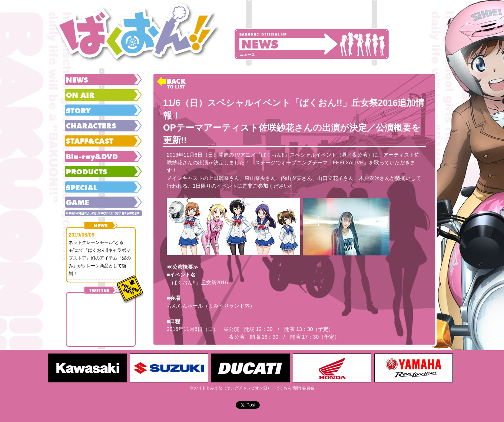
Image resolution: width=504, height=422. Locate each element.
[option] (89, 368)
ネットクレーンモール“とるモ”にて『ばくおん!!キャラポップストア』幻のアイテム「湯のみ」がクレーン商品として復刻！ (100, 258)
